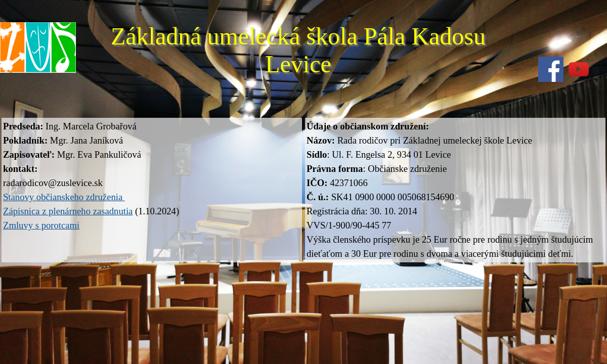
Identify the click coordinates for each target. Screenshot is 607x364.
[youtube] (579, 69)
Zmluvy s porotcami (41, 225)
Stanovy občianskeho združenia (64, 197)
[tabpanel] (152, 176)
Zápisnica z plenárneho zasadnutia (68, 211)
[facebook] (551, 69)
